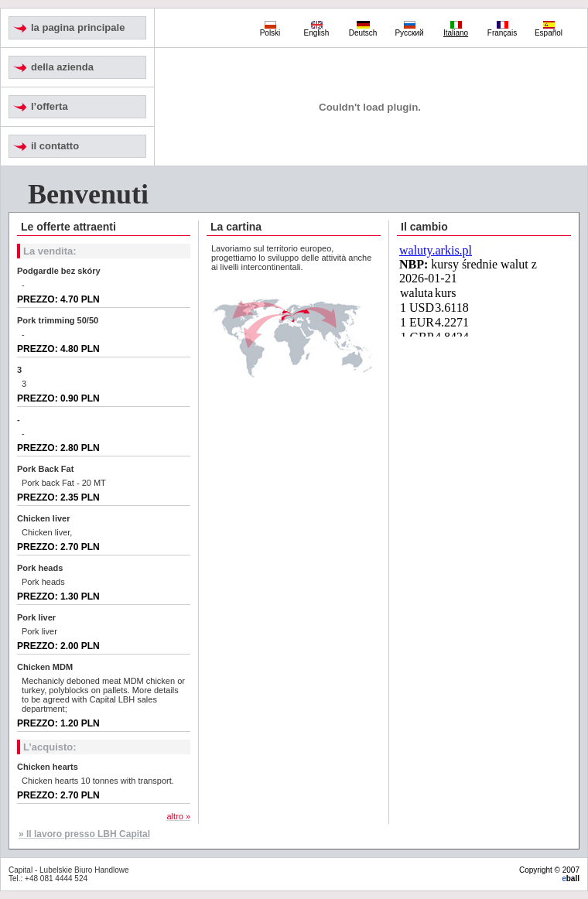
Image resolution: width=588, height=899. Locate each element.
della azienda (62, 67)
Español (549, 29)
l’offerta (50, 106)
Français (502, 29)
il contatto (55, 146)
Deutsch (363, 29)
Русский (409, 29)
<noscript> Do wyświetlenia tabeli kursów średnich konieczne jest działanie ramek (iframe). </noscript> (484, 290)
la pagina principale (78, 27)
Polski (270, 29)
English (317, 29)
